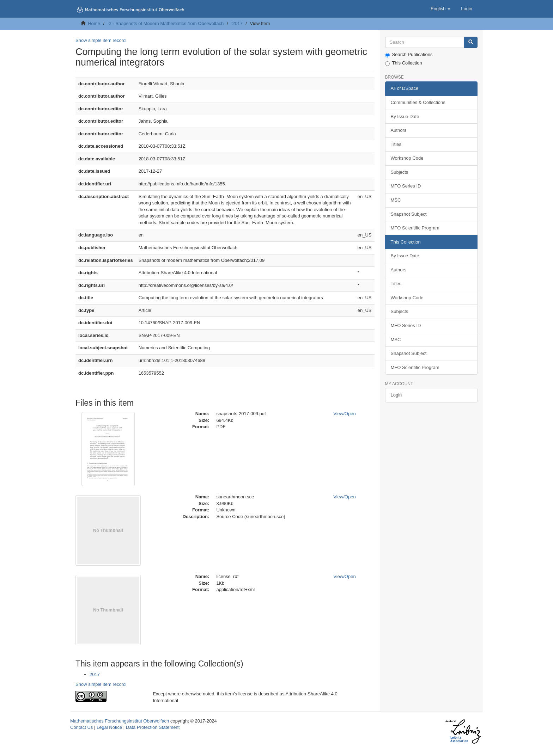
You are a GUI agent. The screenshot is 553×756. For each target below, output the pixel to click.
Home (94, 23)
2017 (238, 23)
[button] (440, 9)
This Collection (404, 63)
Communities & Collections (418, 102)
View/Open (344, 414)
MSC (396, 200)
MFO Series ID (406, 186)
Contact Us (81, 727)
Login (396, 395)
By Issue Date (405, 116)
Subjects (400, 172)
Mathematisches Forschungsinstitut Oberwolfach (120, 721)
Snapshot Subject (409, 214)
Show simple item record (101, 40)
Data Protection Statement (153, 727)
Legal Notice (109, 727)
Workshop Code (407, 158)
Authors (399, 130)
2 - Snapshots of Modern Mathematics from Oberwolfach (166, 23)
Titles (396, 144)
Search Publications (409, 55)
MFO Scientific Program (415, 228)
